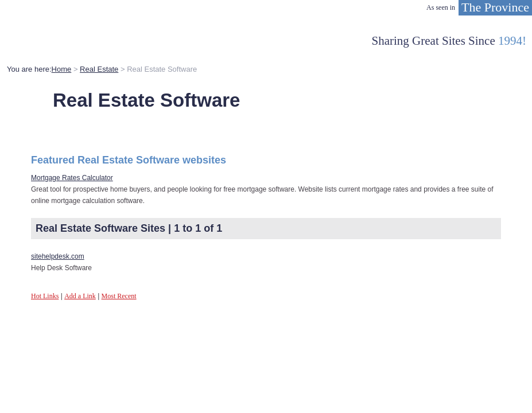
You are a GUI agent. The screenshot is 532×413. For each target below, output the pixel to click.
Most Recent (119, 296)
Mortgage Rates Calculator (72, 178)
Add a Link (80, 296)
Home (62, 69)
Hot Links (45, 296)
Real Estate (99, 69)
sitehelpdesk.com (58, 256)
